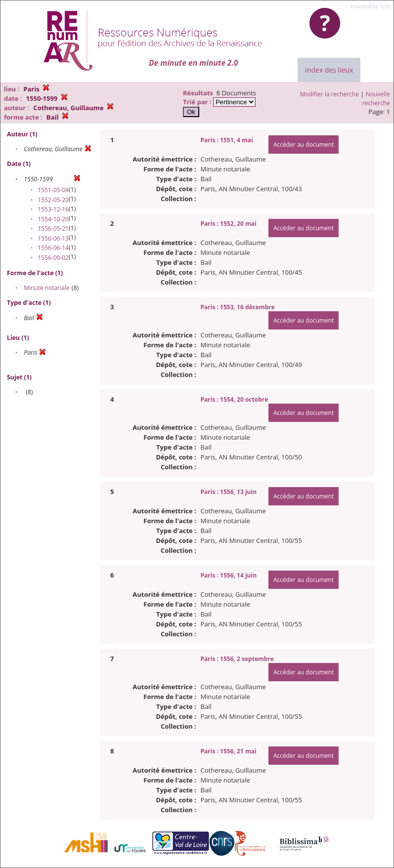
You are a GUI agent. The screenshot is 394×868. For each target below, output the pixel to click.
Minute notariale (47, 288)
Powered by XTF (371, 6)
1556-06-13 (53, 238)
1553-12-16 (53, 209)
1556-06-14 (53, 248)
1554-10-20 (53, 219)
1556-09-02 (53, 258)
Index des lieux (329, 70)
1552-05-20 (53, 200)
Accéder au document (304, 145)
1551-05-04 (53, 190)
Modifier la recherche (329, 94)
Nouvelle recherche (376, 99)
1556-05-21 (53, 228)
